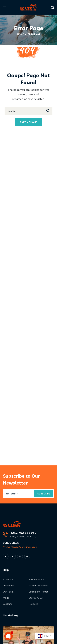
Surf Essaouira (36, 580)
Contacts (8, 604)
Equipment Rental (38, 592)
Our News (8, 586)
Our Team (8, 592)
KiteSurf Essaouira (38, 586)
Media (6, 598)
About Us (8, 580)
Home (21, 34)
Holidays (33, 604)
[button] (53, 8)
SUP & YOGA (36, 598)
